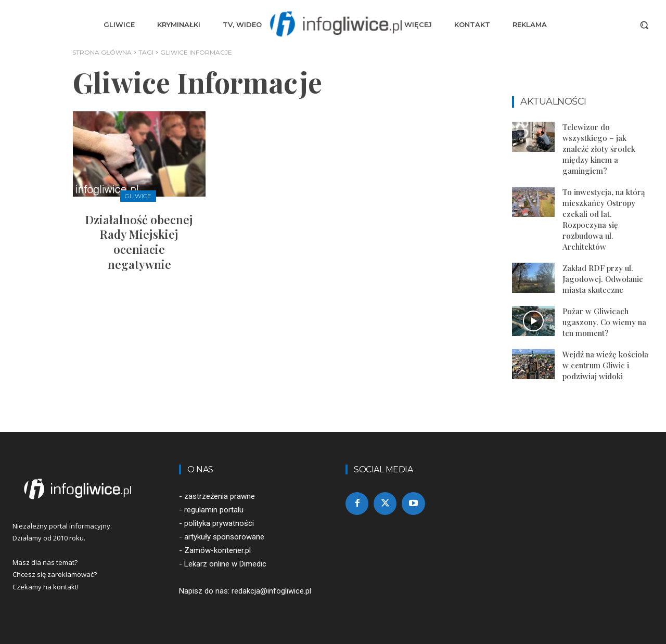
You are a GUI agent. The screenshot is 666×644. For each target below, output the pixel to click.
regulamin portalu (214, 510)
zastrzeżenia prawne (220, 496)
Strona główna (102, 52)
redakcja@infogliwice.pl (271, 591)
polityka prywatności (219, 523)
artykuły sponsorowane (224, 537)
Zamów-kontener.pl (217, 550)
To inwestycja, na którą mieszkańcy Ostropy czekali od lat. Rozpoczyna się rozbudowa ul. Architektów (604, 219)
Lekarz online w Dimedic (225, 564)
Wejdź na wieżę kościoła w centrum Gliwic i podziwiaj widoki (605, 365)
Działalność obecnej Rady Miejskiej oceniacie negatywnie (139, 242)
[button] (644, 25)
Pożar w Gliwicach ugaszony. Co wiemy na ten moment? (604, 322)
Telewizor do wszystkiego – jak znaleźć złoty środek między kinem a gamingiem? (599, 149)
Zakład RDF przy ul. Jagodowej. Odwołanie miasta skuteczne (603, 279)
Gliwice (138, 196)
